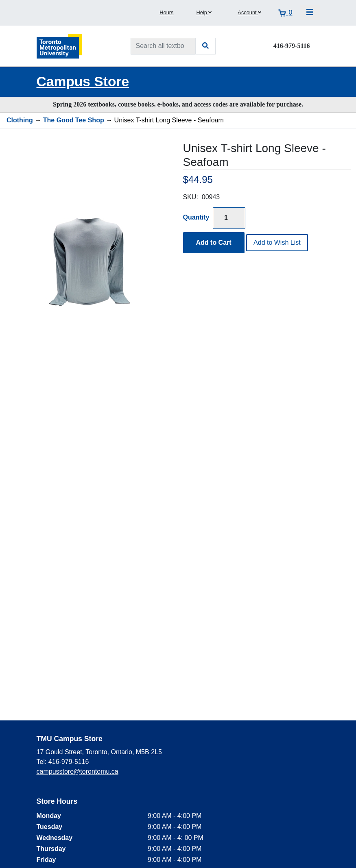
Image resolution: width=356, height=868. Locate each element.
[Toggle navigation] (310, 13)
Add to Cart (214, 243)
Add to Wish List (277, 243)
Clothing (20, 120)
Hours (166, 12)
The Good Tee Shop (74, 120)
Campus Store (83, 82)
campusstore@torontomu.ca (78, 771)
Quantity (196, 217)
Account (249, 12)
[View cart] (285, 13)
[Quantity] (229, 218)
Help (204, 12)
